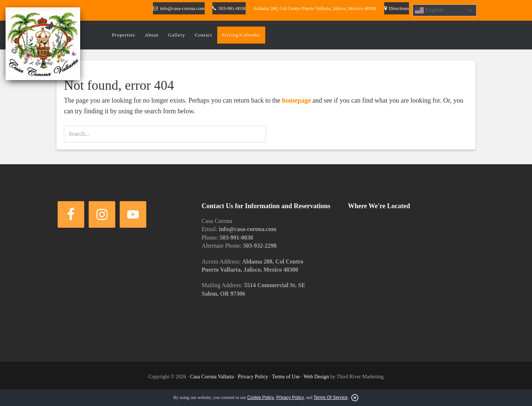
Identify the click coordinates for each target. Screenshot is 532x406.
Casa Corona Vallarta (212, 377)
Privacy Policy (253, 377)
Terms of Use (286, 377)
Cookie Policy (261, 398)
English (429, 10)
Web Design (316, 377)
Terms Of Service (331, 398)
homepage (296, 100)
